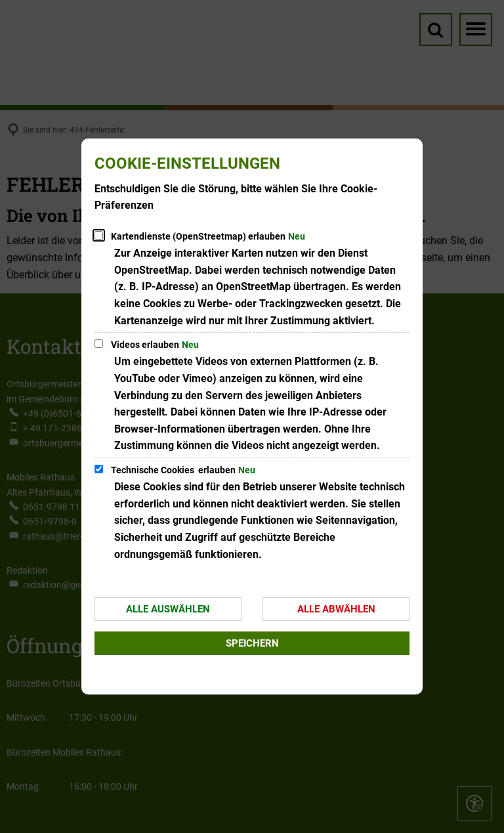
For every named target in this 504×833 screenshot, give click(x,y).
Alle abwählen (336, 609)
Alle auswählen (168, 609)
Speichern (252, 643)
